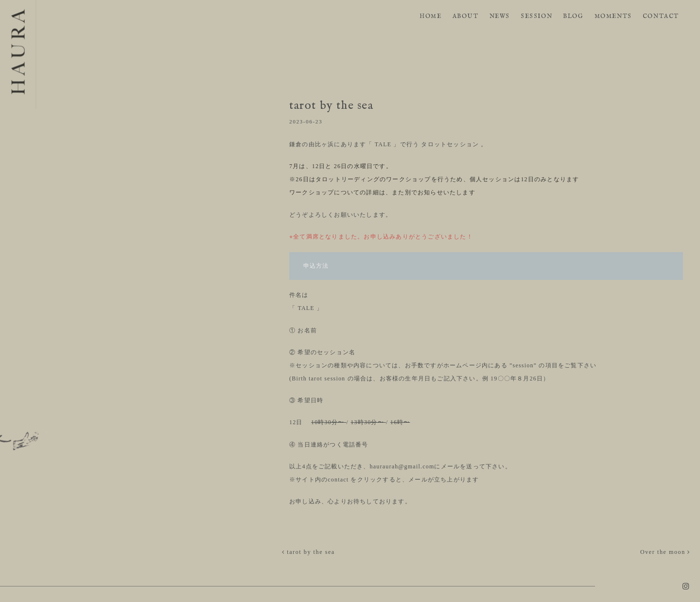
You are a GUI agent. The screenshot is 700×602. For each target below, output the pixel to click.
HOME (430, 16)
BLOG (573, 16)
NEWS (500, 16)
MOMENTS (613, 16)
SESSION (536, 16)
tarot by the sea (308, 552)
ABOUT (466, 16)
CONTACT (661, 16)
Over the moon (665, 552)
